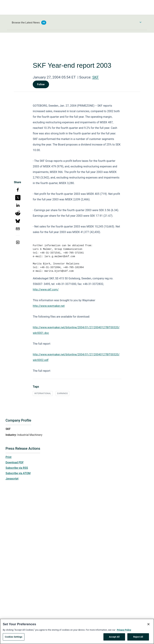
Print (8, 457)
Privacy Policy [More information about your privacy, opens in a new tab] (124, 631)
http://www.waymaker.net (49, 306)
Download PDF (15, 462)
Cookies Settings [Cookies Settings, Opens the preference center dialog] (14, 638)
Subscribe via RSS (17, 468)
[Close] (148, 625)
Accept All (114, 638)
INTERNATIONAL (43, 393)
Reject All (138, 638)
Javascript (12, 479)
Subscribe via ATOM (18, 473)
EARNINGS (63, 393)
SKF (96, 77)
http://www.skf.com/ (46, 290)
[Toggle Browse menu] (140, 22)
